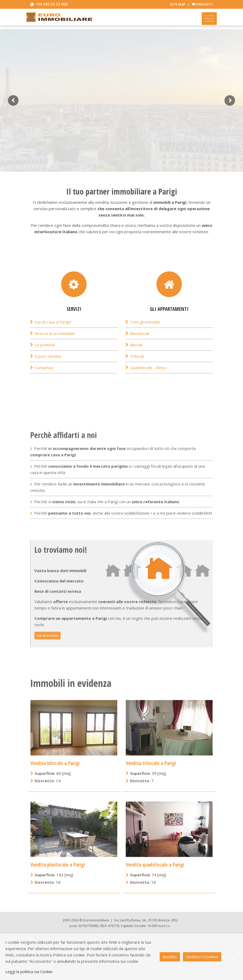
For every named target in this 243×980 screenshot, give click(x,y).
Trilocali (137, 370)
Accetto (170, 957)
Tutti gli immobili (145, 336)
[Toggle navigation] (209, 19)
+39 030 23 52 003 (51, 4)
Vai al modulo (48, 764)
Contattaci (44, 381)
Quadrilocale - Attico (148, 381)
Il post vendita (48, 370)
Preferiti (204, 4)
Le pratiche (45, 358)
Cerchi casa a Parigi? (53, 336)
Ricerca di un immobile (55, 347)
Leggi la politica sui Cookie (29, 972)
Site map (178, 4)
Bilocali (136, 358)
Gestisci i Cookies (202, 957)
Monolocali (139, 347)
